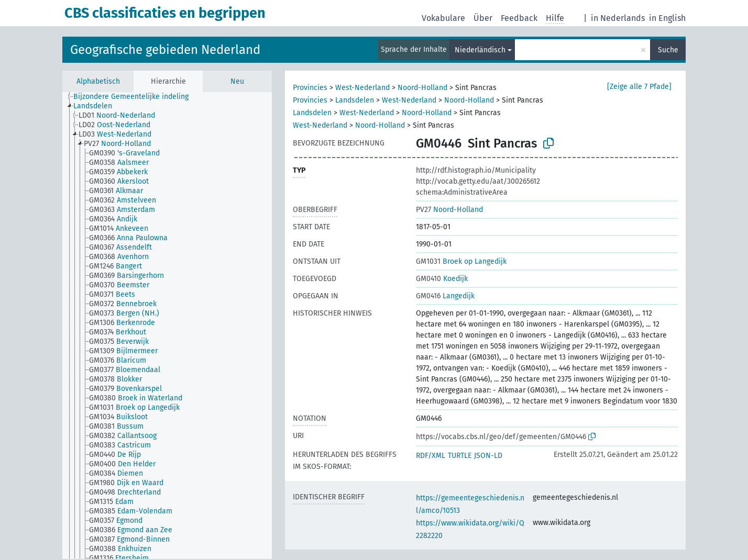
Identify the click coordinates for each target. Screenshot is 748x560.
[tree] (167, 326)
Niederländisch (480, 50)
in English (667, 18)
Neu (237, 81)
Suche (668, 50)
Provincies (310, 88)
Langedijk (445, 296)
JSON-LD (488, 456)
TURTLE (460, 456)
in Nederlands (618, 18)
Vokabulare (443, 18)
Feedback (519, 18)
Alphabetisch (98, 81)
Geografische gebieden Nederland (165, 50)
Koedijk (442, 279)
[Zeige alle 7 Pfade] (639, 87)
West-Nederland (362, 88)
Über (483, 18)
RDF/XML (431, 456)
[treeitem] (135, 97)
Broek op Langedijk (461, 261)
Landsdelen (355, 100)
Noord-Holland (422, 88)
